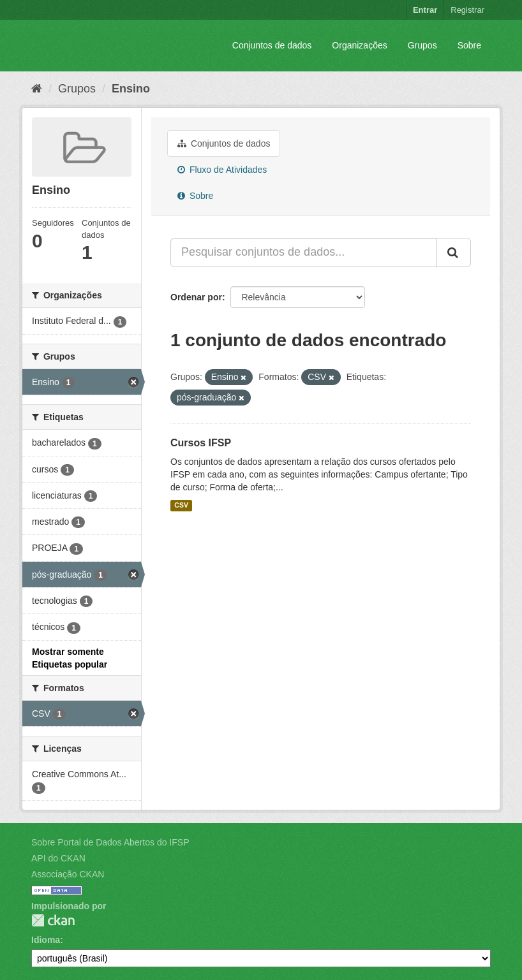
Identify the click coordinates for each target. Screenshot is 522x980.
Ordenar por (196, 297)
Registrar (467, 10)
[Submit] (454, 252)
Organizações (359, 45)
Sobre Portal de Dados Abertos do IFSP (110, 842)
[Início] (37, 89)
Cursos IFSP (201, 443)
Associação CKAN (68, 874)
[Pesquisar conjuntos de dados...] (304, 252)
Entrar (425, 10)
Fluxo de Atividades (222, 170)
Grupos (422, 45)
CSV (181, 506)
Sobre (469, 45)
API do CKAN (58, 858)
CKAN (53, 920)
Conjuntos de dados (272, 45)
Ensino (131, 89)
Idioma (46, 940)
